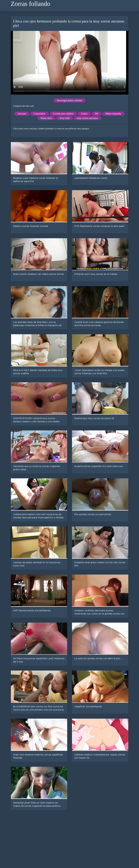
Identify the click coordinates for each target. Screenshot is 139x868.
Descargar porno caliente (70, 100)
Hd (96, 114)
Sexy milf (65, 118)
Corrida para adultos (63, 114)
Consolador (39, 114)
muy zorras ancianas (87, 118)
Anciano (22, 114)
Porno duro (46, 118)
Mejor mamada (113, 114)
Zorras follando (31, 4)
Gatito (84, 114)
